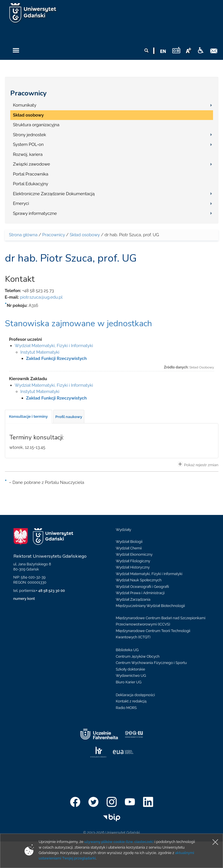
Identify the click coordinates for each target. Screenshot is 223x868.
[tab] (28, 417)
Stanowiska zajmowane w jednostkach (78, 324)
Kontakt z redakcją (131, 701)
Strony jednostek (30, 135)
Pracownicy (28, 93)
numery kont (24, 599)
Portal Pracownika (31, 174)
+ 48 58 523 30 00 (50, 591)
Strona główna (23, 235)
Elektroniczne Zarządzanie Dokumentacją (54, 194)
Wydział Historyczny (133, 567)
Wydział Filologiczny (133, 561)
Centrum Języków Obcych (138, 656)
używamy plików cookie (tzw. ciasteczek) (119, 842)
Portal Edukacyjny (31, 184)
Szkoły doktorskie (131, 669)
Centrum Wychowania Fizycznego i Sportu (151, 663)
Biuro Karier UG (129, 682)
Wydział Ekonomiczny (134, 554)
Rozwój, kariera (28, 154)
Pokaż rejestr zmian (198, 464)
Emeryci (21, 203)
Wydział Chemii (129, 548)
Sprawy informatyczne (35, 213)
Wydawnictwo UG (131, 676)
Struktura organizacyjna (36, 125)
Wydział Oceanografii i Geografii (143, 587)
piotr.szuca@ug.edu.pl (41, 297)
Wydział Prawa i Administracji (140, 593)
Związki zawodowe (32, 164)
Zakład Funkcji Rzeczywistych (57, 358)
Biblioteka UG (127, 650)
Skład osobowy (28, 115)
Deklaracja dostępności (135, 695)
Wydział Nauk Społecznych (139, 580)
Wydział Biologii (129, 542)
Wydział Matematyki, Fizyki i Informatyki (54, 346)
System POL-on (28, 144)
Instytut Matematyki (40, 352)
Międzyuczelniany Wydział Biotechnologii (151, 606)
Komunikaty (25, 105)
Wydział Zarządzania (133, 599)
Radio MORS (126, 708)
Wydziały (124, 530)
